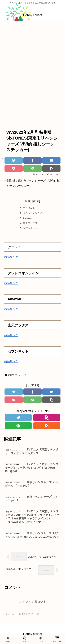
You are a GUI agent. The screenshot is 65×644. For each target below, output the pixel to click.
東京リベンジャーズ (16, 375)
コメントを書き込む (33, 602)
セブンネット (30, 228)
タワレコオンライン (34, 213)
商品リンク (11, 257)
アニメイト (29, 208)
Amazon (27, 218)
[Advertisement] (32, 58)
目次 (28, 201)
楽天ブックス (30, 223)
